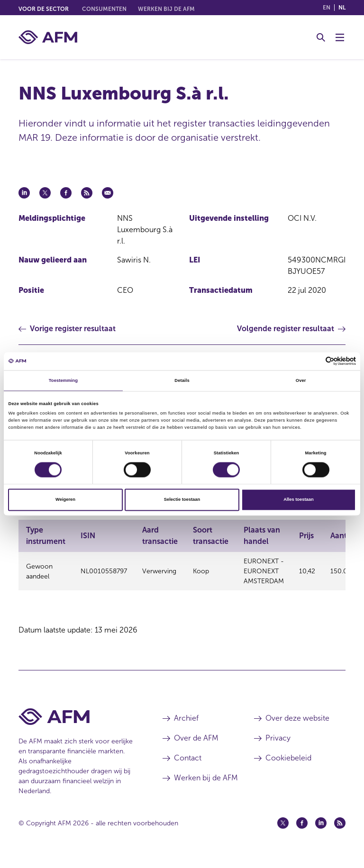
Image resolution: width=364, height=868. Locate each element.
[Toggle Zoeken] (321, 37)
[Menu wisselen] (340, 37)
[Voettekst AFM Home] (76, 725)
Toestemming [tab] (63, 380)
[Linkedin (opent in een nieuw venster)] (321, 832)
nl (342, 8)
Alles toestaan (298, 500)
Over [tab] (301, 380)
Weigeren (65, 500)
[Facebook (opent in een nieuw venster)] (302, 832)
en (327, 8)
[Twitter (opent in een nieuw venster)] (283, 832)
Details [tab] (182, 380)
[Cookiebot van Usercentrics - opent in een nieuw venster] (314, 361)
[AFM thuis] (48, 37)
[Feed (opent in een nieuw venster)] (340, 832)
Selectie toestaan (182, 500)
